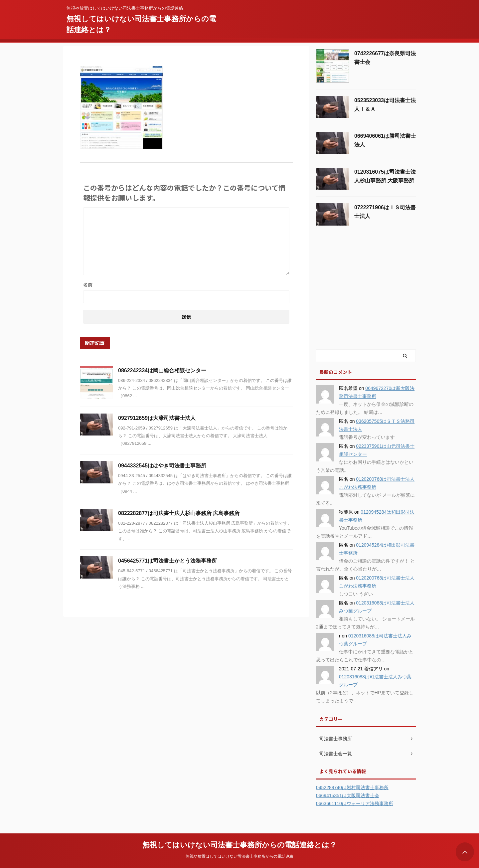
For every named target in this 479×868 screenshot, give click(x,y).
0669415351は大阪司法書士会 (348, 795)
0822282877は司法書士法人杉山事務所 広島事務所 (179, 513)
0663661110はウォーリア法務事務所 (355, 803)
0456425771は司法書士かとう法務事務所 (167, 561)
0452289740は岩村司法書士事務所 (352, 787)
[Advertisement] (366, 298)
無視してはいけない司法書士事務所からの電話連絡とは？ (239, 845)
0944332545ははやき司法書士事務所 (162, 466)
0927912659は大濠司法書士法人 (157, 418)
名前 (88, 285)
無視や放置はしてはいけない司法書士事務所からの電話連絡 (239, 856)
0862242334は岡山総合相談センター (162, 370)
